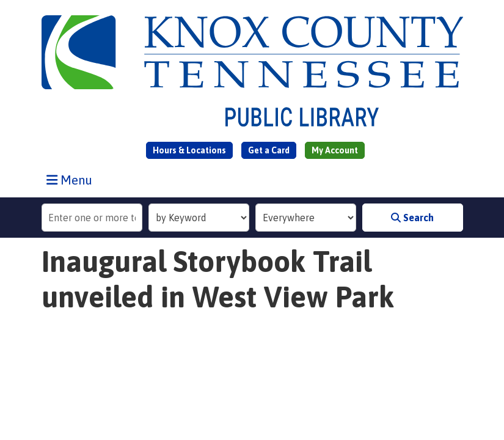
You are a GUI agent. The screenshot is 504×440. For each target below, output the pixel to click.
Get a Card (269, 150)
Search (412, 218)
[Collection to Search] (306, 218)
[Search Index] (199, 218)
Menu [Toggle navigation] (72, 180)
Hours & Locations (189, 150)
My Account (335, 150)
